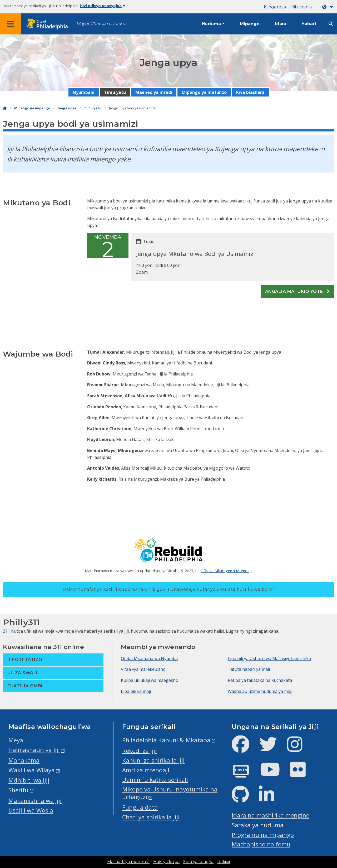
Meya (16, 740)
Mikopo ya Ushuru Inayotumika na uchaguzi (170, 793)
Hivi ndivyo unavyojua (102, 6)
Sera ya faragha (198, 862)
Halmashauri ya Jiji (34, 750)
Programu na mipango (263, 835)
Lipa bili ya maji (136, 691)
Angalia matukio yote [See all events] (297, 291)
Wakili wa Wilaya (32, 770)
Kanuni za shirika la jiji (153, 760)
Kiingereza (275, 7)
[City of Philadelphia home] (49, 24)
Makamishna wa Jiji (35, 801)
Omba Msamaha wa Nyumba (149, 658)
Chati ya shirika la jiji (151, 817)
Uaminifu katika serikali (155, 780)
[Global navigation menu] (11, 24)
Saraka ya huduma (258, 825)
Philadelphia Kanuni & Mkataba (166, 740)
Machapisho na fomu (261, 844)
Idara (281, 24)
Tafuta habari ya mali (249, 669)
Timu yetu (115, 92)
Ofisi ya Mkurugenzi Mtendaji (226, 571)
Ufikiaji (224, 862)
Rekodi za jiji (139, 751)
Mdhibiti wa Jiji (29, 780)
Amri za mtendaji (146, 770)
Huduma (211, 24)
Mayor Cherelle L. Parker (101, 24)
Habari (309, 24)
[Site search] (331, 24)
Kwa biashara (250, 92)
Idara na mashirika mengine (271, 815)
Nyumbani (84, 92)
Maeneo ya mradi (154, 92)
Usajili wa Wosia (31, 810)
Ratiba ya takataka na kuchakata (260, 680)
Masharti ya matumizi (128, 862)
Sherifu (18, 790)
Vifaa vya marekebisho (143, 669)
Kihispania (301, 7)
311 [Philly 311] (6, 631)
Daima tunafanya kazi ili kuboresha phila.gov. (168, 589)
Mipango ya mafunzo (204, 92)
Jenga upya (67, 108)
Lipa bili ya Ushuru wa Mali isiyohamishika (269, 658)
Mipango (250, 24)
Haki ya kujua (166, 862)
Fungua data (140, 807)
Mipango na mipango (32, 108)
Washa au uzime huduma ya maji (260, 691)
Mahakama (24, 760)
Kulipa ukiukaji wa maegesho (150, 680)
